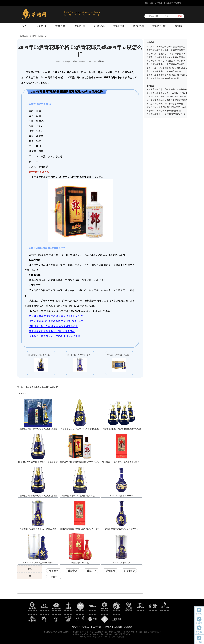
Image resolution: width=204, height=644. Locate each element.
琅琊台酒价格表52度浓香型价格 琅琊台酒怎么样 (55, 336)
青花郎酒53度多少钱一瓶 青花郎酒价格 (164, 71)
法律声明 (97, 627)
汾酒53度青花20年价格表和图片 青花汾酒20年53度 (56, 321)
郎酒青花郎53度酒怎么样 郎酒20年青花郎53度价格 (169, 54)
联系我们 (118, 627)
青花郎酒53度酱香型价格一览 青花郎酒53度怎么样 (169, 50)
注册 (152, 3)
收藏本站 (178, 3)
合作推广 (86, 627)
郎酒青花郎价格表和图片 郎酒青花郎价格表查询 (168, 75)
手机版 (160, 3)
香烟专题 (60, 26)
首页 (24, 26)
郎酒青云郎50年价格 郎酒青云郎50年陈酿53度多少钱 (170, 61)
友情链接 (107, 627)
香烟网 (33, 36)
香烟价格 (119, 26)
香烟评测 (138, 26)
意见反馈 (128, 627)
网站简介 (76, 627)
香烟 (30, 569)
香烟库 (179, 26)
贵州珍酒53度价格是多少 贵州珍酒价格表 (52, 331)
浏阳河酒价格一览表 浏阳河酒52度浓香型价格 (53, 326)
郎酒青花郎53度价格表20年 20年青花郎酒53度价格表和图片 (173, 57)
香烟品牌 (80, 26)
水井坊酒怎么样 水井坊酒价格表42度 (42, 387)
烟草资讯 (41, 26)
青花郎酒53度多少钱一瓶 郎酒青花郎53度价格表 (168, 64)
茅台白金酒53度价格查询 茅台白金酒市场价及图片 (56, 316)
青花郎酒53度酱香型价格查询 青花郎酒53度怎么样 (169, 47)
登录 (147, 3)
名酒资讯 (99, 26)
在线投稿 (170, 3)
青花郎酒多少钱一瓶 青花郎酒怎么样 (163, 78)
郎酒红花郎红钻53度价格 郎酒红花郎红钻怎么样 (168, 68)
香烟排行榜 (159, 26)
